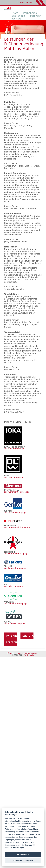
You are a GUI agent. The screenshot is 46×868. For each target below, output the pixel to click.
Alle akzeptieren (23, 854)
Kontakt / (11, 653)
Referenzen (34, 16)
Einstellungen (19, 848)
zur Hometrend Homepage (17, 527)
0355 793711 (27, 3)
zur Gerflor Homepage (15, 513)
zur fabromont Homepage (17, 492)
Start (15, 13)
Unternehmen (29, 13)
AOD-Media (29, 655)
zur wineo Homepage (15, 623)
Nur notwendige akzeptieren (23, 861)
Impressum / (21, 653)
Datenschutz (33, 653)
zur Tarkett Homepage (15, 568)
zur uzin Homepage (14, 586)
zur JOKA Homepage (14, 449)
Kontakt (16, 19)
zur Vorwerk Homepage (16, 604)
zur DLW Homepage (14, 477)
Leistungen (18, 16)
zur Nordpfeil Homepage (16, 554)
